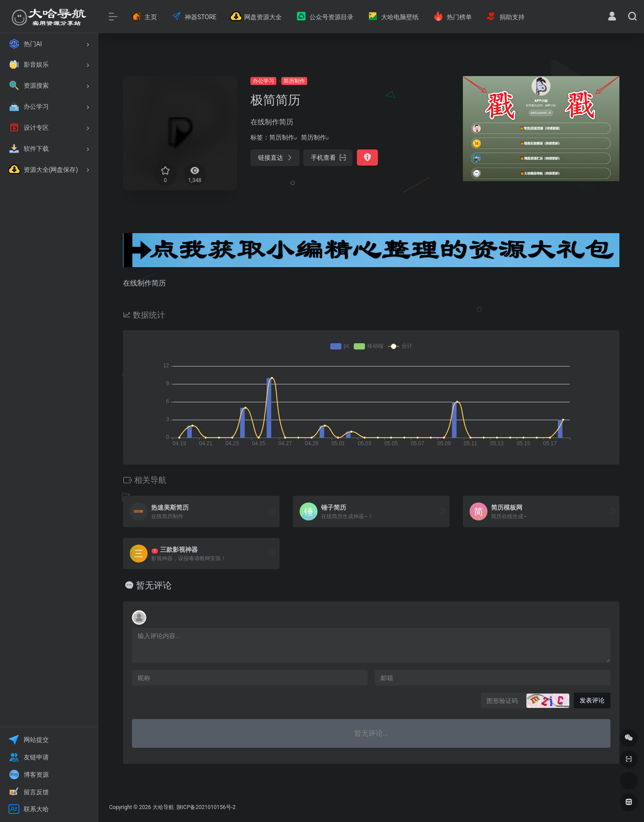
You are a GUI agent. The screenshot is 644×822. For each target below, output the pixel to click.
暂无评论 (154, 585)
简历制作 (294, 81)
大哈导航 (163, 807)
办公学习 (263, 81)
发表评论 (592, 700)
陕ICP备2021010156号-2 (205, 807)
